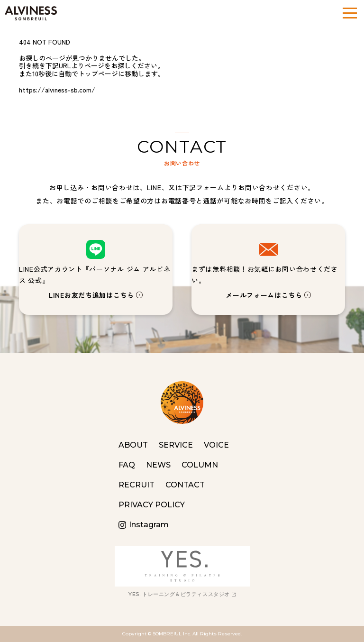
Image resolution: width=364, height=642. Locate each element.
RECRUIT (136, 485)
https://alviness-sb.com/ (57, 90)
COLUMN (200, 465)
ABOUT (133, 445)
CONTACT (185, 485)
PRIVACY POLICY (152, 505)
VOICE (216, 445)
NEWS (158, 465)
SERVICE (176, 445)
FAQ (127, 465)
